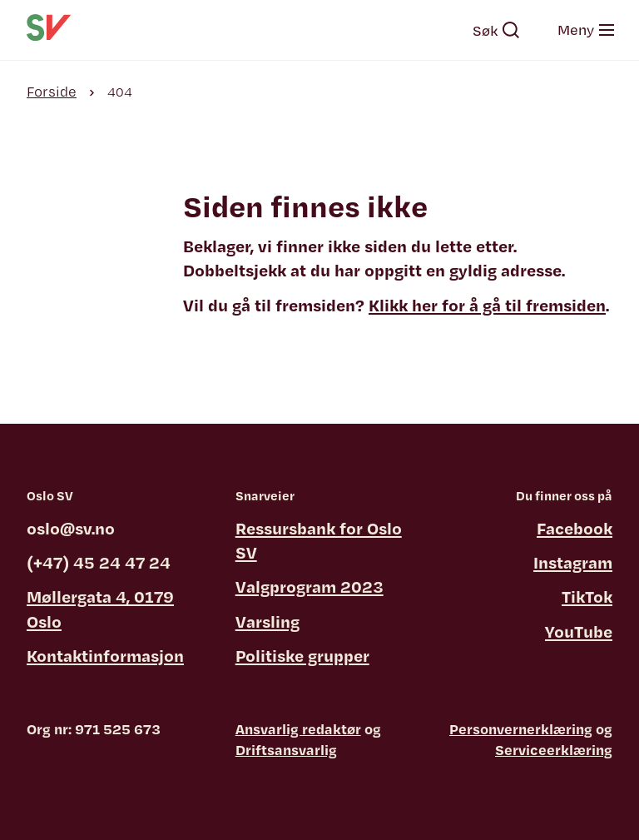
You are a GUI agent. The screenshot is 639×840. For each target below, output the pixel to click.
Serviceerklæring (554, 750)
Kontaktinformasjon (105, 656)
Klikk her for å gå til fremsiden (487, 305)
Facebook (575, 528)
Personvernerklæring (521, 729)
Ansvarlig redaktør (298, 729)
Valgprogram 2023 (310, 587)
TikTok (587, 596)
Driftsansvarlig (286, 750)
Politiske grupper (302, 656)
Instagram (573, 562)
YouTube (579, 631)
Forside (52, 91)
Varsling (267, 621)
